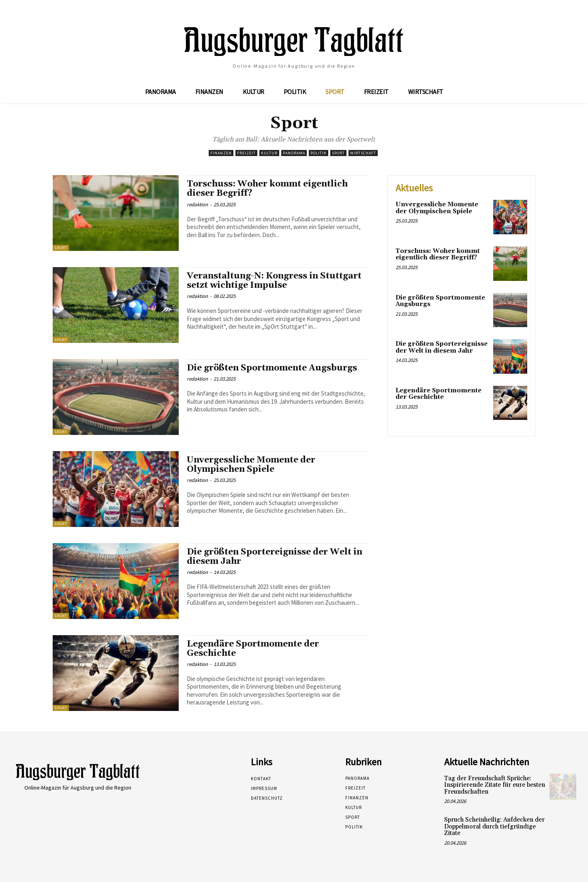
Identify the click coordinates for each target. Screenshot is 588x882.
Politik (319, 153)
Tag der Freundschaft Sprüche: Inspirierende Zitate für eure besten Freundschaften (495, 785)
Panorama (294, 153)
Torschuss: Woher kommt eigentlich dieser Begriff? (267, 189)
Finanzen (221, 153)
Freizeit (246, 153)
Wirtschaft (363, 153)
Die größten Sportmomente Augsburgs (272, 368)
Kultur (269, 153)
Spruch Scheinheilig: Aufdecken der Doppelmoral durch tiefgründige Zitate (494, 826)
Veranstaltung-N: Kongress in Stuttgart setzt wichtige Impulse (274, 281)
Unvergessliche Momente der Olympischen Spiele (251, 465)
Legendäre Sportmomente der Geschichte (253, 649)
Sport (338, 153)
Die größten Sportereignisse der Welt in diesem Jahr (275, 557)
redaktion (197, 204)
